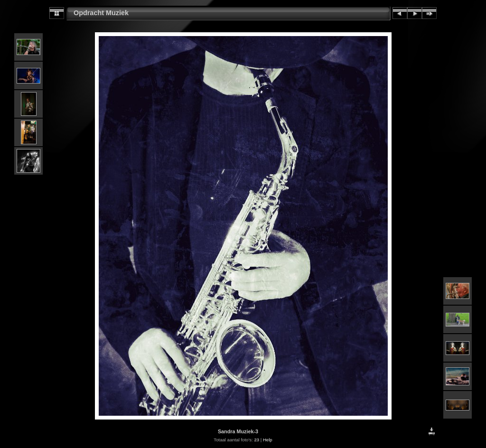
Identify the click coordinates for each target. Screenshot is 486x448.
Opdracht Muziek (101, 13)
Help (268, 440)
